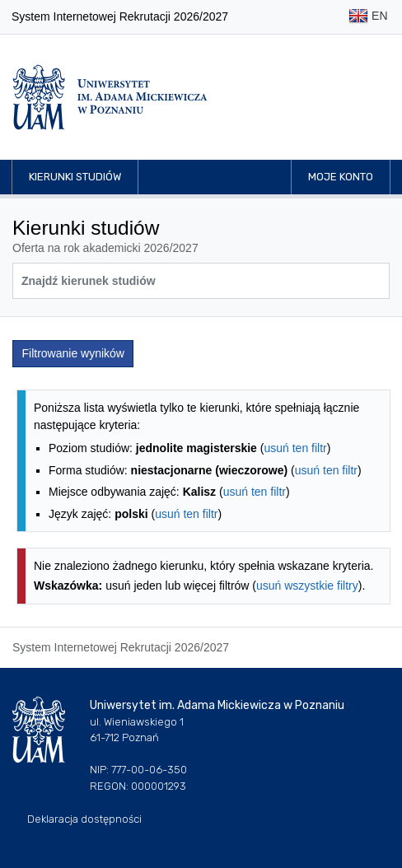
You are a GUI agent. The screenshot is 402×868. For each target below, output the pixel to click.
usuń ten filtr (295, 448)
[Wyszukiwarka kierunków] (201, 281)
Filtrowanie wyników (73, 353)
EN (368, 17)
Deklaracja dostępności (84, 819)
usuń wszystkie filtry (307, 586)
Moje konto (341, 177)
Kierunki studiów (75, 177)
